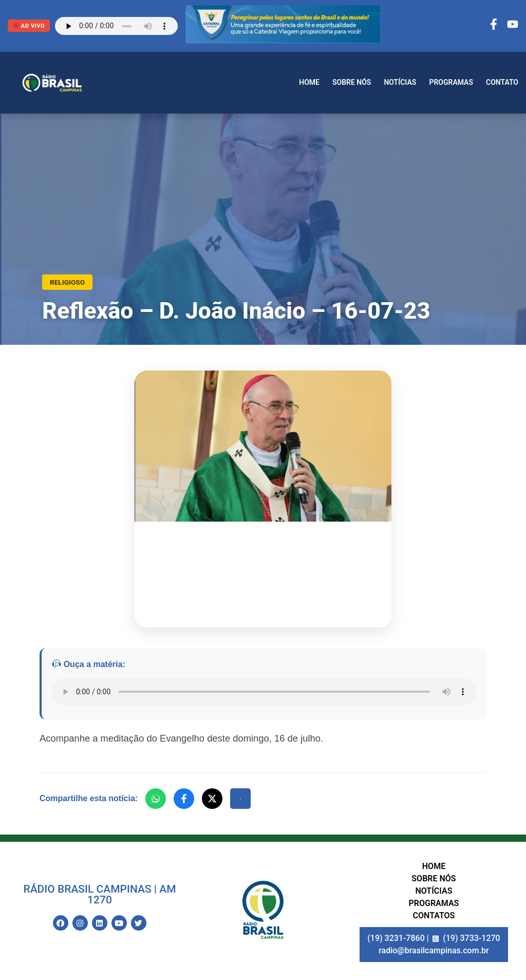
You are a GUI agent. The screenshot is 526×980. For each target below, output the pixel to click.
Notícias (400, 82)
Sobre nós (352, 82)
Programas (451, 82)
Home (309, 82)
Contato (502, 82)
